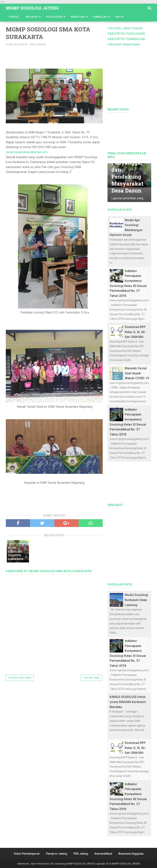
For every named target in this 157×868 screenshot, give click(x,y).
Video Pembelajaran (27, 854)
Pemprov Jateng (57, 854)
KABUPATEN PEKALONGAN (126, 34)
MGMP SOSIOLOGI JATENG (32, 8)
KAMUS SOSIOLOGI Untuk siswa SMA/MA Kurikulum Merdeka (128, 702)
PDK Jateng (81, 854)
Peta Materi (54, 17)
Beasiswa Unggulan (131, 854)
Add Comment (38, 44)
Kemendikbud (103, 854)
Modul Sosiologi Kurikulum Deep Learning (136, 600)
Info (118, 17)
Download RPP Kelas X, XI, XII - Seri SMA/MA (136, 332)
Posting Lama (91, 678)
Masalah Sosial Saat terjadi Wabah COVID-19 (137, 373)
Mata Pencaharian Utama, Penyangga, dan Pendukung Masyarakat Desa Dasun (128, 165)
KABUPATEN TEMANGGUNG (126, 39)
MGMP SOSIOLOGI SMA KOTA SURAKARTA (16, 554)
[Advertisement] (70, 59)
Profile (14, 17)
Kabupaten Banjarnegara (124, 44)
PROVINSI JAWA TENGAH (125, 28)
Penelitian (78, 17)
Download (100, 17)
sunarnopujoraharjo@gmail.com (27, 152)
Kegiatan (32, 17)
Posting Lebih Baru (20, 678)
